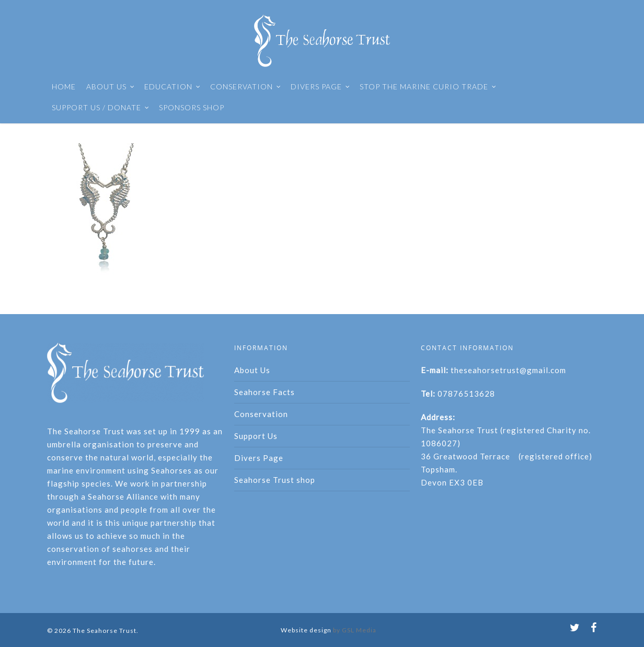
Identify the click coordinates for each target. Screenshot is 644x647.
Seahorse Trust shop (275, 480)
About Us (252, 370)
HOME (64, 86)
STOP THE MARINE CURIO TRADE (428, 87)
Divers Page (259, 458)
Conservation (261, 414)
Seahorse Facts (264, 392)
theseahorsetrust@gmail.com (508, 370)
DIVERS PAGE (320, 87)
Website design (306, 630)
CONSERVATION (246, 87)
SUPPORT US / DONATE (101, 108)
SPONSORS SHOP (192, 107)
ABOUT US (111, 87)
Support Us (256, 436)
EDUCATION (172, 87)
